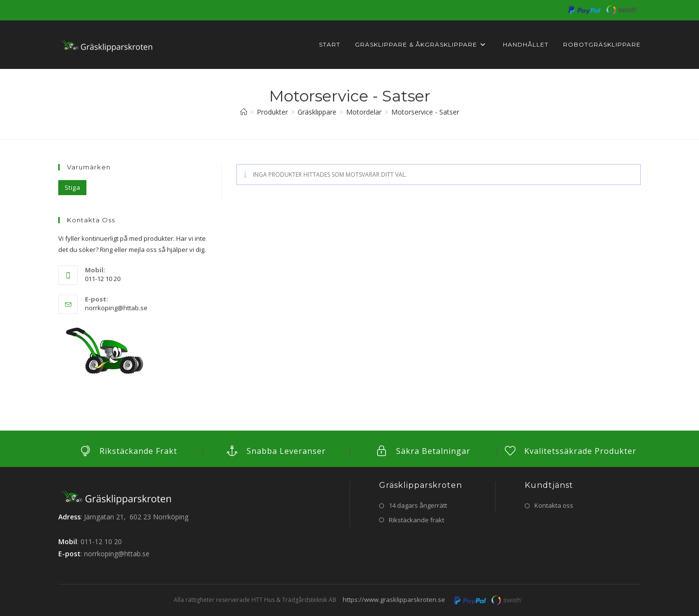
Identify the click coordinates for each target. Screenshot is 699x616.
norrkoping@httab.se (116, 308)
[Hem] (244, 112)
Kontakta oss (554, 505)
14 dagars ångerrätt (418, 505)
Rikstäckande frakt (416, 520)
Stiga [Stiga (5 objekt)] (72, 187)
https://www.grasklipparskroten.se (394, 599)
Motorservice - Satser (425, 112)
